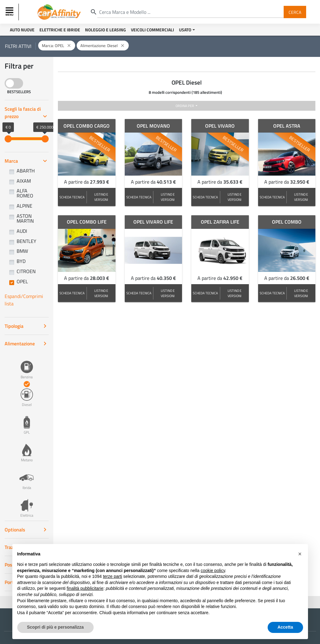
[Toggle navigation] (10, 12)
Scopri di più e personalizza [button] (55, 627)
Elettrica (27, 505)
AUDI (22, 231)
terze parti (112, 576)
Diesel (27, 394)
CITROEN (26, 271)
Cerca (295, 12)
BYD (21, 261)
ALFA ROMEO (25, 193)
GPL (27, 422)
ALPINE (24, 206)
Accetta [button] (285, 627)
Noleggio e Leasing (105, 30)
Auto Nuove (22, 30)
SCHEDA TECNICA (72, 197)
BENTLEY (26, 241)
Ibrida (27, 477)
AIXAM (24, 181)
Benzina (27, 367)
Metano (27, 450)
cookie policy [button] (213, 570)
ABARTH (26, 171)
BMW (22, 251)
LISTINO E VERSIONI (101, 197)
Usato (185, 30)
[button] (300, 554)
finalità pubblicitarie (85, 588)
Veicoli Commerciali (152, 30)
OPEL (22, 281)
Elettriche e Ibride (60, 30)
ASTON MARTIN (25, 218)
